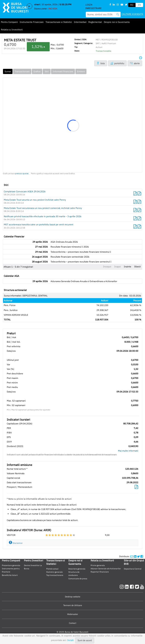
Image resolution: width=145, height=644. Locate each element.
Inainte (128, 267)
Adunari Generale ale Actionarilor (106, 569)
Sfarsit (137, 267)
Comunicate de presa (78, 579)
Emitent (81, 71)
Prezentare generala (11, 565)
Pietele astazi (52, 569)
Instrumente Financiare (32, 22)
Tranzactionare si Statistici (59, 22)
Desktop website (73, 597)
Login (89, 5)
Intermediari (80, 22)
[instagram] (122, 587)
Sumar (8, 71)
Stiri (47, 71)
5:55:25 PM (65, 4)
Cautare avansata (132, 14)
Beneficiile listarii (10, 575)
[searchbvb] (118, 14)
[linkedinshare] (135, 556)
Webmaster (73, 614)
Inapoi (118, 267)
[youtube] (142, 587)
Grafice (37, 71)
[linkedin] (127, 587)
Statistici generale (54, 572)
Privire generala (98, 565)
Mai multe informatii (128, 451)
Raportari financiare (100, 572)
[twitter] (138, 587)
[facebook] (132, 587)
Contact (73, 623)
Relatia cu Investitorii (12, 30)
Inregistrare (93, 8)
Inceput (107, 267)
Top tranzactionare (55, 575)
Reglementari (95, 22)
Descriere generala (77, 569)
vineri (37, 4)
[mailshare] (132, 556)
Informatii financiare (63, 71)
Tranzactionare (22, 71)
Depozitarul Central (133, 569)
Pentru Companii (9, 22)
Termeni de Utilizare (73, 605)
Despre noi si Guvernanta (117, 22)
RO (132, 5)
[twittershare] (138, 556)
